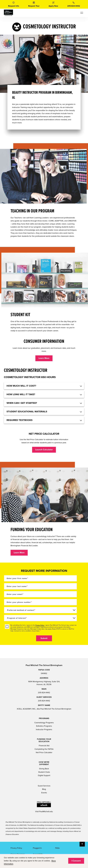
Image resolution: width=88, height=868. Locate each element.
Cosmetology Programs (44, 723)
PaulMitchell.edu (46, 811)
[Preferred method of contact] (40, 610)
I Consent (76, 861)
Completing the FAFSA (44, 749)
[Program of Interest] (40, 618)
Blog (44, 789)
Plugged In (37, 848)
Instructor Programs (44, 729)
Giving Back (44, 769)
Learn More (44, 358)
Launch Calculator (44, 450)
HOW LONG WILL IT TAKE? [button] (21, 394)
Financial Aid (44, 746)
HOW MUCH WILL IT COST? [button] (21, 386)
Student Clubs (44, 772)
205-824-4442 (44, 693)
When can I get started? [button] (22, 403)
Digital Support (44, 775)
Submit (44, 638)
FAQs (57, 848)
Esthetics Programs (44, 726)
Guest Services (44, 786)
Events (44, 793)
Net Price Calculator (44, 752)
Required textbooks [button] (19, 420)
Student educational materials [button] (27, 412)
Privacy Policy (40, 625)
